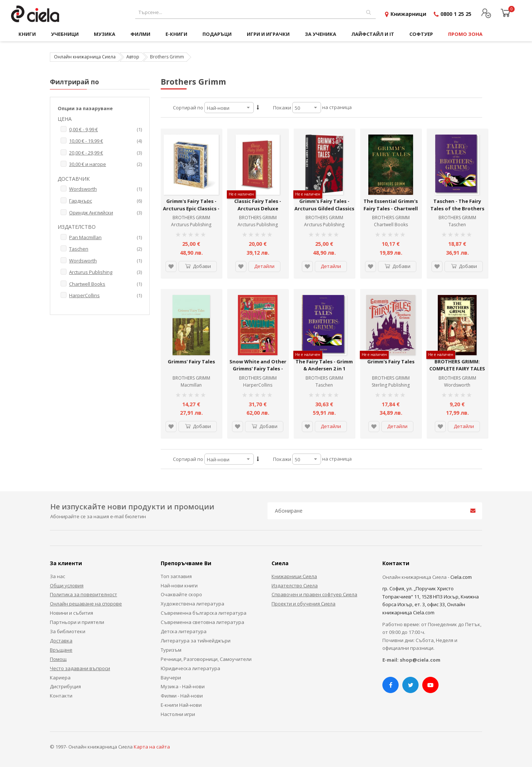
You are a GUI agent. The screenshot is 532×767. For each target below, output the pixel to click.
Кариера (60, 678)
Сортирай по (188, 108)
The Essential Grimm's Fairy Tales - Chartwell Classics (391, 208)
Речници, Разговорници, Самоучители (206, 659)
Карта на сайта (152, 747)
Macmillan (191, 385)
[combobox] (255, 12)
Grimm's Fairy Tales (391, 362)
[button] (171, 267)
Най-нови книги (179, 586)
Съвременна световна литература (202, 622)
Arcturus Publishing (191, 225)
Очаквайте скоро (181, 594)
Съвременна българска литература (204, 613)
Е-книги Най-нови (181, 705)
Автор (133, 57)
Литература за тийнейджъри (196, 641)
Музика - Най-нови (183, 686)
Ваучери (171, 678)
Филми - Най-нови (182, 696)
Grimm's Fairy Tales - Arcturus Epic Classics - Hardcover (191, 208)
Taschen (457, 225)
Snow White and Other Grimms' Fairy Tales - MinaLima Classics (258, 369)
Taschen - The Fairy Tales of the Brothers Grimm (457, 208)
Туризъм (171, 650)
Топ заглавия (176, 576)
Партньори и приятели (77, 622)
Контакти (61, 696)
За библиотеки (68, 631)
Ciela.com (461, 577)
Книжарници (408, 14)
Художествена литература (192, 604)
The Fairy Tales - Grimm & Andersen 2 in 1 (324, 365)
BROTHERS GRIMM (191, 218)
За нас (57, 576)
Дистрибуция (65, 686)
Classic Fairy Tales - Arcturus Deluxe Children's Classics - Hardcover (258, 212)
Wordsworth (457, 385)
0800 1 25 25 (456, 14)
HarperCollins (258, 385)
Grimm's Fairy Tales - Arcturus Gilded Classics (324, 205)
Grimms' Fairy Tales (191, 362)
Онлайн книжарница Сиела (85, 57)
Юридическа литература (190, 668)
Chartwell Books (391, 225)
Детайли (264, 266)
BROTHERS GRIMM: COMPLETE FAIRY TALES (457, 365)
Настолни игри (178, 714)
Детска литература (184, 631)
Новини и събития (71, 613)
